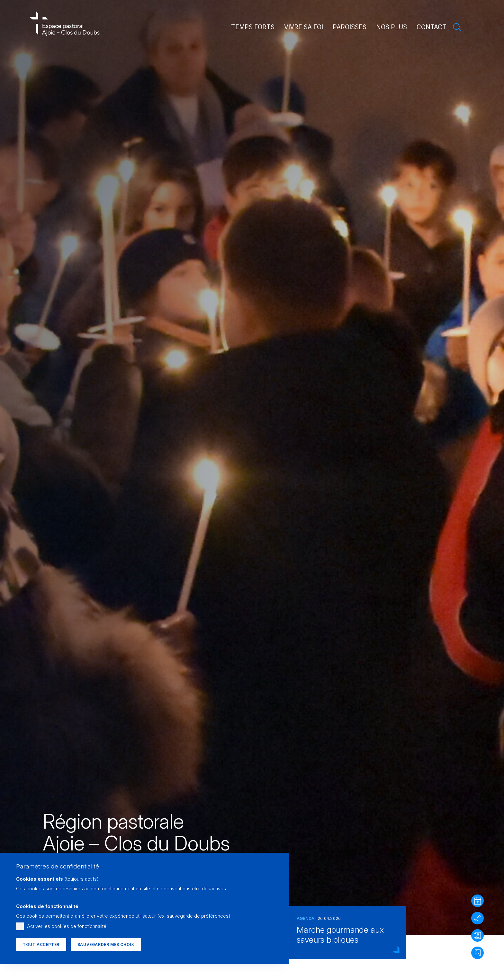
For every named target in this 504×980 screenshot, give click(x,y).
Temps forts (253, 27)
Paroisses (350, 27)
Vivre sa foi (304, 27)
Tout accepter (41, 944)
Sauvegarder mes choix (106, 944)
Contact (432, 27)
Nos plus (392, 27)
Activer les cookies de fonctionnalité (67, 926)
